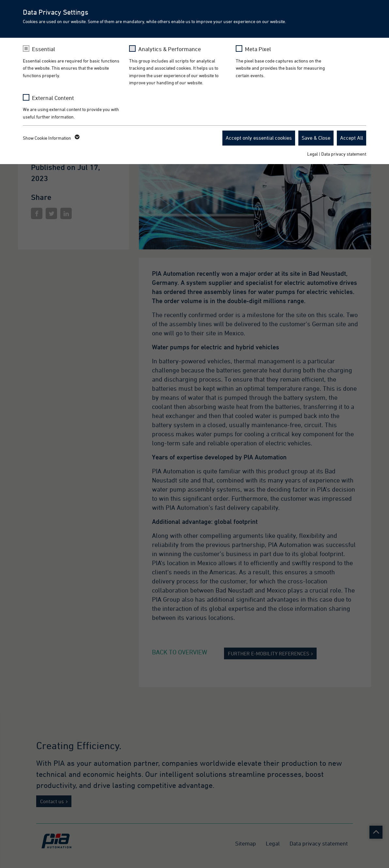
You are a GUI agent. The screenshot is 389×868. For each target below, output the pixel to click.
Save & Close (316, 138)
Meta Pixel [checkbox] (258, 49)
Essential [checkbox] (44, 49)
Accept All (352, 138)
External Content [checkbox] (53, 98)
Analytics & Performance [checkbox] (170, 49)
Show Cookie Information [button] (51, 138)
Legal (313, 154)
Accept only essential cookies (259, 138)
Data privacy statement (344, 154)
